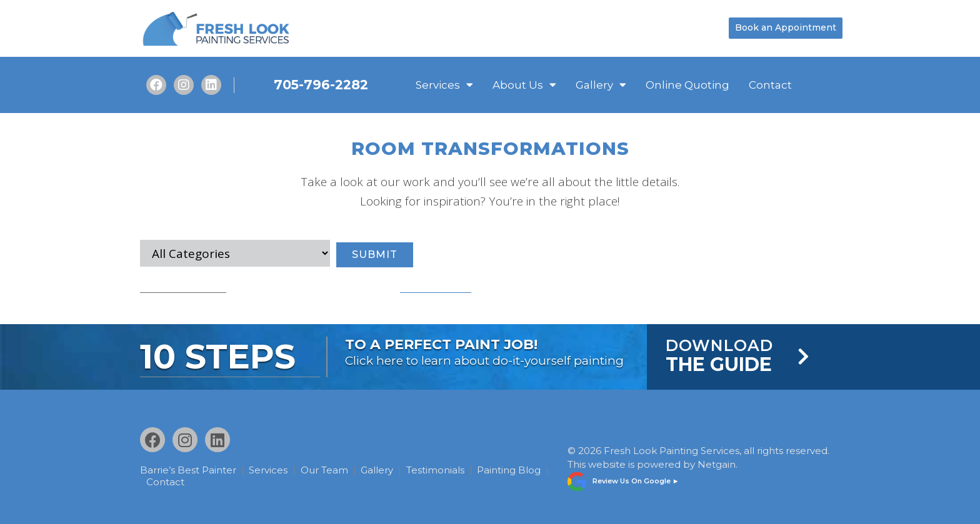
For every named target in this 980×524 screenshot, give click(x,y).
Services (444, 85)
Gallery (601, 85)
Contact (770, 85)
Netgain (717, 462)
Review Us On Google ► (636, 478)
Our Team (331, 470)
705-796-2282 (321, 85)
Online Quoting (687, 85)
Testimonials (449, 470)
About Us (524, 85)
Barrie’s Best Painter (188, 470)
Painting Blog (180, 481)
